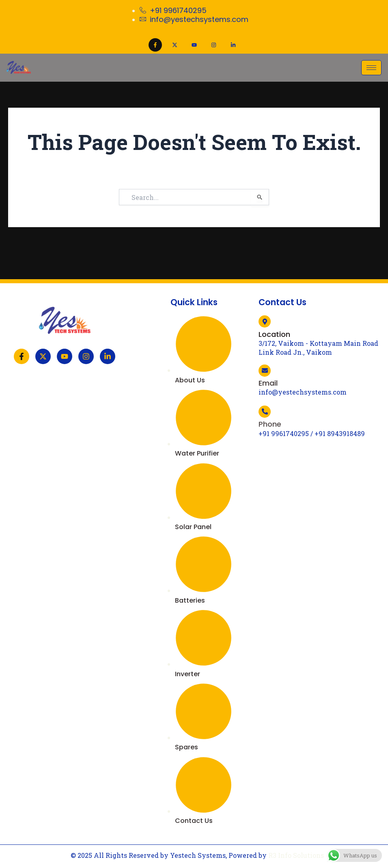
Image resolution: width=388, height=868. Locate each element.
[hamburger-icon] (371, 68)
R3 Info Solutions (296, 855)
